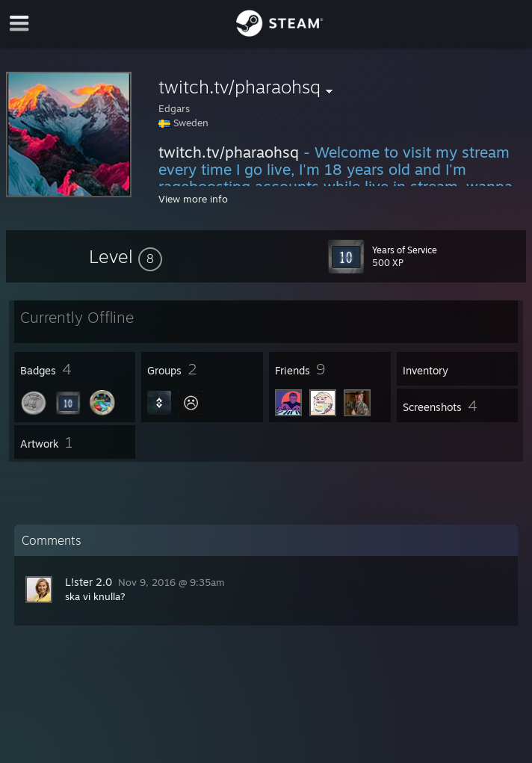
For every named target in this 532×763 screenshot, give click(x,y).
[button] (126, 256)
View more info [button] (193, 199)
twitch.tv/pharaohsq (229, 152)
